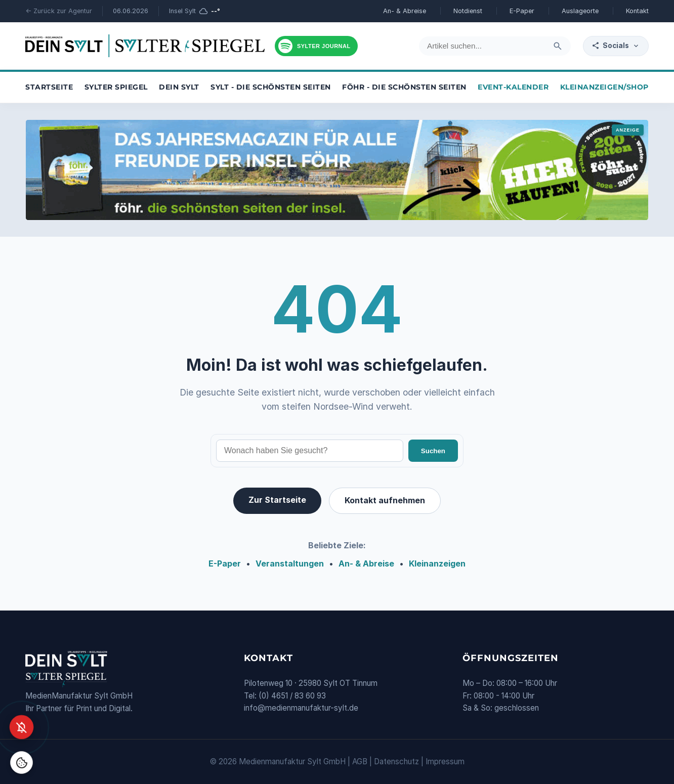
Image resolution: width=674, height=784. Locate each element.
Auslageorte (580, 11)
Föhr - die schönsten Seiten (404, 87)
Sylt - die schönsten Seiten (271, 87)
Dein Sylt (179, 87)
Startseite (49, 87)
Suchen (433, 451)
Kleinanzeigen (437, 563)
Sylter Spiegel (116, 87)
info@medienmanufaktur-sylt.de (301, 708)
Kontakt (637, 11)
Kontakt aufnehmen (385, 500)
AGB (360, 761)
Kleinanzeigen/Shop (604, 87)
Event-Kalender (513, 87)
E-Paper (522, 11)
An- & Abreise (405, 11)
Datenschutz (396, 761)
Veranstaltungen (290, 563)
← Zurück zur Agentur (59, 11)
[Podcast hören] (316, 46)
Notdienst (468, 11)
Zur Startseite (277, 500)
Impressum (445, 761)
